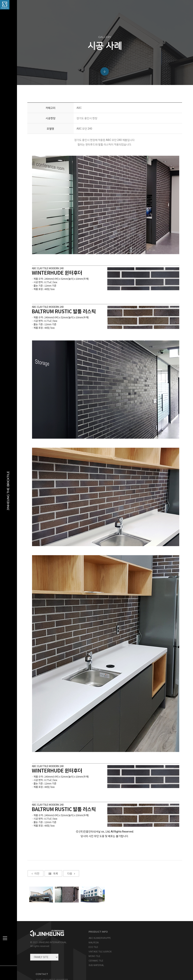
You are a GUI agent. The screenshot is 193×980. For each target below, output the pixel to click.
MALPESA (93, 942)
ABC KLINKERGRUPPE (99, 937)
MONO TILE (93, 955)
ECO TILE (92, 946)
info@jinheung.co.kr (158, 947)
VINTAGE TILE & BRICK (99, 951)
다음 (72, 904)
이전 (36, 904)
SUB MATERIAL (95, 964)
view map (145, 955)
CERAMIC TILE (95, 960)
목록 (54, 904)
